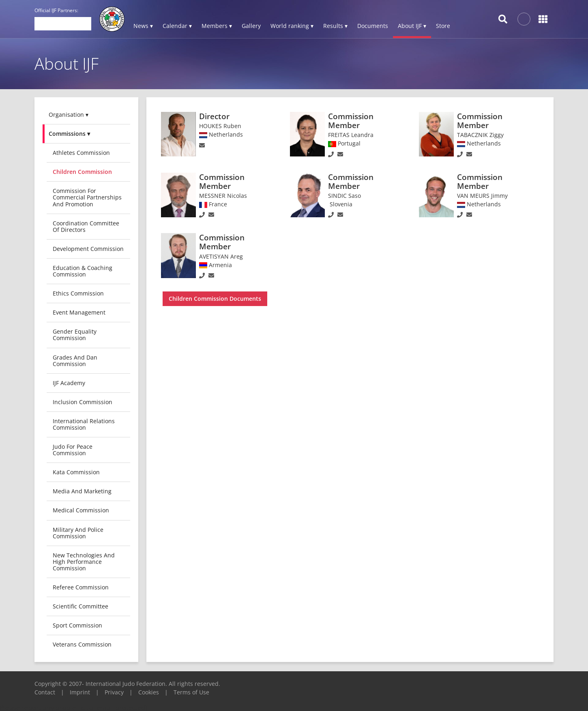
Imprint (80, 692)
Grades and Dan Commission (75, 361)
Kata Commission (76, 472)
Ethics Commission (78, 293)
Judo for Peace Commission (73, 450)
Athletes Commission (81, 153)
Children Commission (82, 172)
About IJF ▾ (412, 26)
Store (443, 26)
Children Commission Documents (215, 299)
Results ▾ (335, 26)
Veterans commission (82, 644)
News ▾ (143, 26)
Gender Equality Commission (75, 335)
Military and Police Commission (78, 533)
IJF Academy (69, 383)
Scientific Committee (80, 606)
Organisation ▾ (69, 115)
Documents (373, 26)
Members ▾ (217, 26)
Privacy (114, 692)
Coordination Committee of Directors (86, 226)
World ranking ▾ (292, 26)
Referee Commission (81, 587)
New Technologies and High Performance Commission (84, 562)
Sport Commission (77, 625)
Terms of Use (191, 692)
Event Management (79, 312)
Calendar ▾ (177, 26)
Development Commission (88, 249)
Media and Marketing (82, 491)
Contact (45, 692)
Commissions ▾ (69, 134)
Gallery (251, 26)
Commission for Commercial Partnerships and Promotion (87, 197)
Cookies (149, 692)
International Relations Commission (84, 424)
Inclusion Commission (83, 402)
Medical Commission (81, 510)
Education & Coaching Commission (83, 271)
